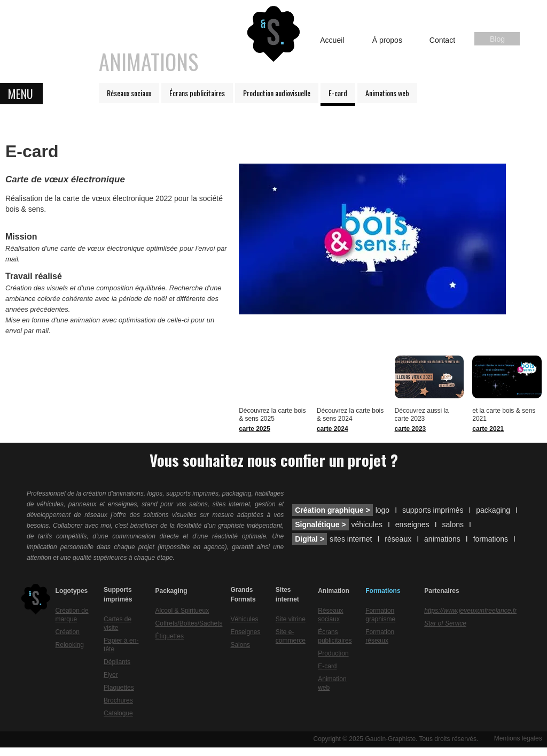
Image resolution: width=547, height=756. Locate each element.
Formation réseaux (380, 636)
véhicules (367, 524)
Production (333, 653)
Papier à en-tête (121, 645)
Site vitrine (291, 619)
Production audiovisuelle (277, 93)
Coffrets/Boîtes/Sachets (189, 623)
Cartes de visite (118, 623)
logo (382, 510)
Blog (497, 39)
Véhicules (244, 619)
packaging (493, 510)
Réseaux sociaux (129, 93)
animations (442, 539)
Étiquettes (170, 636)
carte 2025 (255, 429)
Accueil (332, 40)
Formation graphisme (380, 615)
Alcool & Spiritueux (182, 611)
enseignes (412, 524)
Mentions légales (518, 738)
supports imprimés (433, 510)
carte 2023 (411, 429)
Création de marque (72, 615)
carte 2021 (488, 429)
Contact (442, 40)
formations (491, 539)
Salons (240, 645)
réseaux (398, 539)
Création (68, 632)
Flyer (111, 675)
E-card (338, 93)
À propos (387, 40)
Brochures (118, 700)
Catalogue (118, 713)
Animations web (387, 93)
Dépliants (117, 662)
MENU (21, 94)
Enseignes (245, 632)
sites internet (351, 539)
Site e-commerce (291, 636)
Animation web (332, 683)
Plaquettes (119, 688)
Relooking (70, 645)
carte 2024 (333, 429)
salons (453, 524)
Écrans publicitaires (197, 93)
